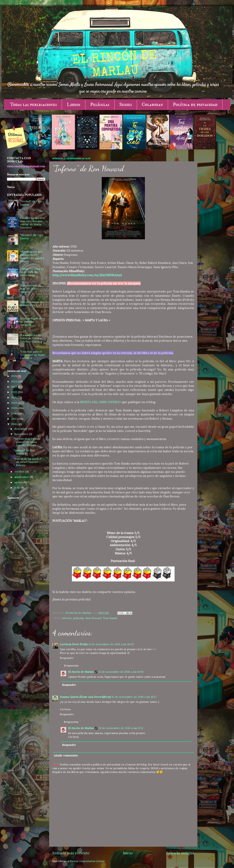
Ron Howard (94, 618)
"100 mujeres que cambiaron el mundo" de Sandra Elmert (32, 257)
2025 (14, 376)
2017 (14, 419)
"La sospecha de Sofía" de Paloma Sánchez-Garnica (31, 338)
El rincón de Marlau (81, 672)
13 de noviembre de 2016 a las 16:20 (111, 644)
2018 (14, 414)
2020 (15, 403)
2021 (14, 398)
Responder (67, 658)
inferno (67, 618)
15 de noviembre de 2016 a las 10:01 (121, 672)
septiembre (22, 477)
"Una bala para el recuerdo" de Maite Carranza (33, 355)
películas (79, 618)
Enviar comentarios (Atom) (87, 861)
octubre (20, 472)
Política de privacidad (195, 105)
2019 (14, 408)
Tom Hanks (110, 618)
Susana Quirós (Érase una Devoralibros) (85, 697)
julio (18, 488)
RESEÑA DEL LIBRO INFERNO (101, 402)
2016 (14, 424)
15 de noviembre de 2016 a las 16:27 (134, 697)
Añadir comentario (66, 756)
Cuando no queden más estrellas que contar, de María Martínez (32, 223)
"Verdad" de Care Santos (31, 203)
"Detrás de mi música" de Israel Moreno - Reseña (28, 462)
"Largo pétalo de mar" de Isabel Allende (31, 289)
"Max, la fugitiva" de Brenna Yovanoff (31, 322)
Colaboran (152, 105)
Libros (74, 105)
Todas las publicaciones (33, 105)
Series (126, 105)
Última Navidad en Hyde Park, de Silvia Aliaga (32, 272)
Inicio (128, 853)
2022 (14, 392)
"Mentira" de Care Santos (32, 237)
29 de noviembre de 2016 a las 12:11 (121, 728)
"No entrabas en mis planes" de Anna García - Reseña (27, 442)
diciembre (21, 429)
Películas (100, 105)
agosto (19, 482)
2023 (14, 387)
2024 (15, 381)
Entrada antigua (180, 853)
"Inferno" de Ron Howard (24, 452)
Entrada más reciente (71, 853)
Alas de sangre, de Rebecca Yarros (32, 304)
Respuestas (71, 666)
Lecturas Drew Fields (74, 644)
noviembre (22, 434)
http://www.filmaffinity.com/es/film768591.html (87, 275)
